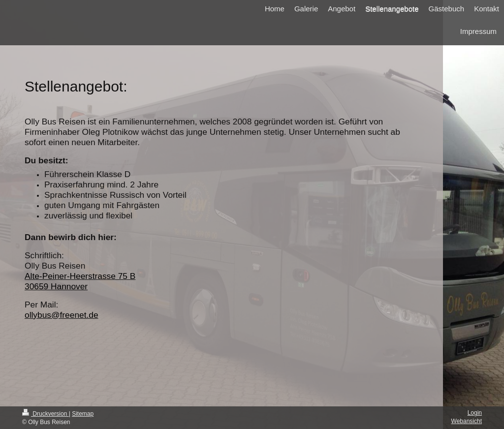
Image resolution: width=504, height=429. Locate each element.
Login (475, 413)
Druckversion (46, 414)
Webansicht (467, 421)
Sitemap (83, 414)
